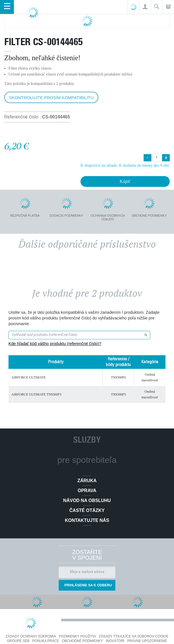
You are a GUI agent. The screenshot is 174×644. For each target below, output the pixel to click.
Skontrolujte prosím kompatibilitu (51, 98)
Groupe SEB (18, 641)
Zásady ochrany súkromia (31, 636)
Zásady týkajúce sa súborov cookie (134, 636)
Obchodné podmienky (82, 641)
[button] (145, 7)
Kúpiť (125, 181)
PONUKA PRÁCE (46, 641)
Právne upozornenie (147, 641)
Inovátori (115, 641)
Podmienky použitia (77, 636)
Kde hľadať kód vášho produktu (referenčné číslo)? (55, 344)
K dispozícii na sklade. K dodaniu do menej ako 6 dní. (125, 165)
